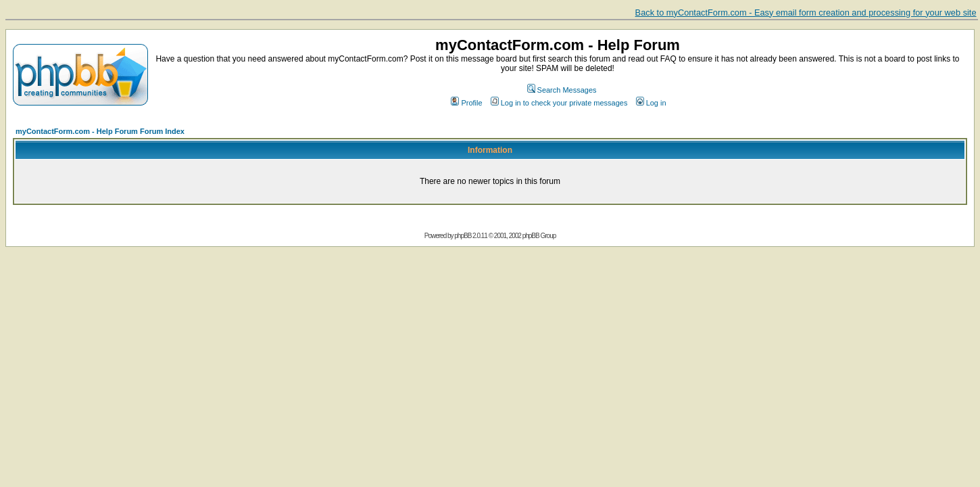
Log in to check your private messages (559, 103)
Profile (466, 103)
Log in (651, 103)
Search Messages (562, 90)
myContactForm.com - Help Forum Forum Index (100, 131)
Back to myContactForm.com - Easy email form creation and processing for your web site (806, 13)
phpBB (463, 236)
